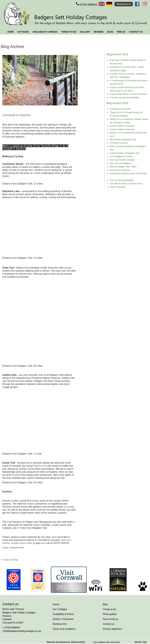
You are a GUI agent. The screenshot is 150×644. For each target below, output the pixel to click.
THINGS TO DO (69, 32)
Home (56, 604)
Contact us (109, 624)
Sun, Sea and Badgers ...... (122, 163)
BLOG (110, 32)
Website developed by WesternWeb (66, 642)
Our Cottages (60, 609)
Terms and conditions (64, 629)
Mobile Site (141, 642)
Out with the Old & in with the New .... (127, 184)
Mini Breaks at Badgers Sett (123, 139)
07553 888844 (86, 5)
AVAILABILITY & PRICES (45, 32)
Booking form (60, 624)
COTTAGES (23, 32)
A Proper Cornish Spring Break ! (125, 98)
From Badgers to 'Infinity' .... (123, 156)
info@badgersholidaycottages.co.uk (22, 631)
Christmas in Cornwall (120, 109)
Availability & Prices (63, 614)
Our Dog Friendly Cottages (122, 160)
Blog (105, 604)
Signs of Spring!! (117, 187)
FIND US (121, 32)
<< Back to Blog (9, 560)
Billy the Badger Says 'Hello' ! (123, 167)
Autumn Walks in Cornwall (122, 126)
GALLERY (85, 32)
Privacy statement (112, 629)
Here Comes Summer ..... (122, 170)
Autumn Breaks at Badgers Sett (124, 153)
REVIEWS (99, 32)
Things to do (109, 609)
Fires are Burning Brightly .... (123, 180)
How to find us (110, 619)
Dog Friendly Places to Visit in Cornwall (128, 94)
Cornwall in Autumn (119, 143)
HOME (10, 32)
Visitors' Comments (63, 619)
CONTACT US (136, 32)
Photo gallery (110, 614)
